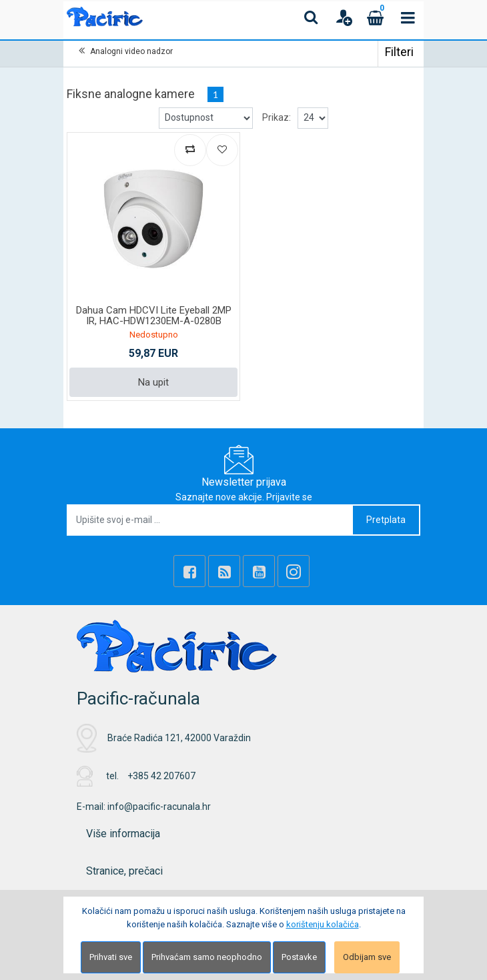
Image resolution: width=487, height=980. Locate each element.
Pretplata (386, 520)
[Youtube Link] (259, 571)
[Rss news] (224, 571)
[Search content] (312, 17)
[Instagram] (294, 571)
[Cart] (376, 17)
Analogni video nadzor (131, 51)
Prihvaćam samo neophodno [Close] (207, 957)
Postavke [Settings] (299, 957)
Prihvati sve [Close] (111, 957)
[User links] (344, 17)
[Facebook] (189, 571)
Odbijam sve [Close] (367, 957)
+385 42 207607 (161, 776)
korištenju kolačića (323, 924)
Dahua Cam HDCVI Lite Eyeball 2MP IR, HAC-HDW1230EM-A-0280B (154, 316)
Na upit (153, 382)
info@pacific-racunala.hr (159, 807)
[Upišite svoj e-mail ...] (210, 520)
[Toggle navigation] (408, 17)
